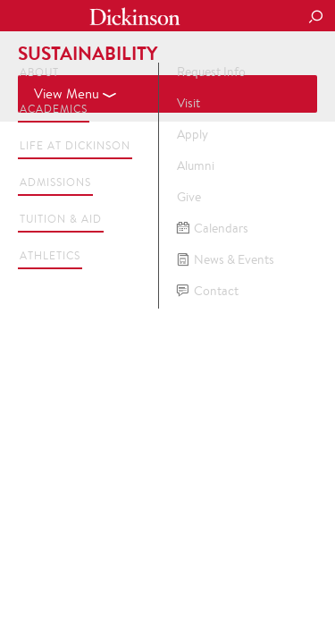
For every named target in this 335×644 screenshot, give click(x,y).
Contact (208, 291)
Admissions (55, 182)
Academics (54, 109)
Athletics (50, 255)
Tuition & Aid (61, 219)
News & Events (226, 260)
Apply (193, 134)
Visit (188, 103)
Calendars (213, 229)
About (39, 72)
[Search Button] (315, 18)
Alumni (196, 165)
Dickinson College (135, 17)
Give (189, 197)
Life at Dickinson (75, 145)
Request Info (211, 72)
